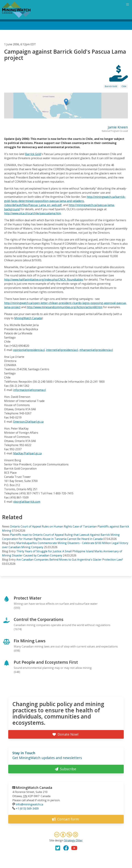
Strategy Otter (73, 840)
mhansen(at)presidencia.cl (96, 350)
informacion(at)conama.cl (29, 390)
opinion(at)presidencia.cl (29, 350)
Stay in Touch (24, 753)
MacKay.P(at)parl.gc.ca (27, 453)
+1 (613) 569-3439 (27, 809)
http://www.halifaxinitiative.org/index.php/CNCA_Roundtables (44, 280)
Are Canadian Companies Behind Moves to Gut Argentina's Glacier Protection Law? (70, 560)
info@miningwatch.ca (29, 804)
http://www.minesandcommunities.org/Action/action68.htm (65, 307)
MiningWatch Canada (28, 318)
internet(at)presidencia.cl (62, 350)
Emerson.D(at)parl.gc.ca (28, 422)
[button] (66, 102)
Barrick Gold (111, 86)
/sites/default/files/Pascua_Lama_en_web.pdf (33, 205)
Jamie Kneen (118, 127)
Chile (124, 86)
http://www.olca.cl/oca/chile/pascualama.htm (32, 213)
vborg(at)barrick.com (27, 502)
